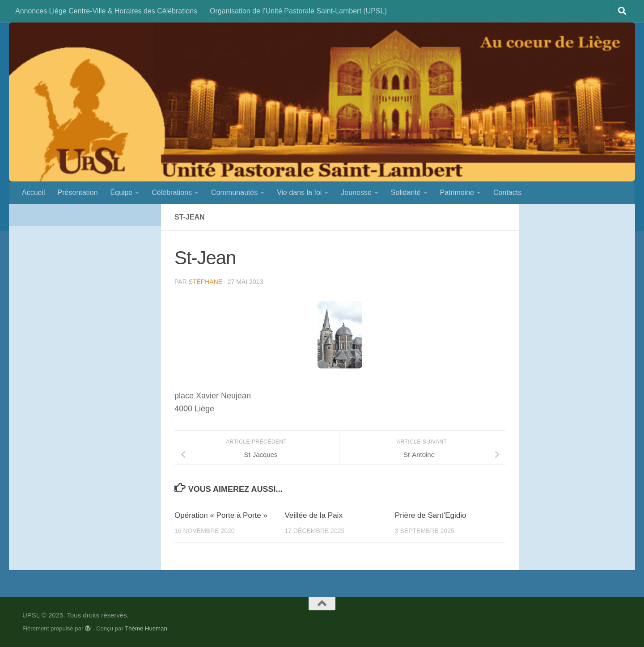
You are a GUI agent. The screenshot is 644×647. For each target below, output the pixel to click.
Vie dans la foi (299, 192)
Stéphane (205, 282)
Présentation (78, 192)
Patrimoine (457, 192)
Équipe (121, 192)
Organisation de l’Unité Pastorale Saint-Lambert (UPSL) (298, 11)
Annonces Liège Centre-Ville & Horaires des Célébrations (106, 11)
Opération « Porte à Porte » (221, 515)
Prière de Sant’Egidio (431, 515)
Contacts (507, 192)
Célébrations (172, 192)
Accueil (34, 192)
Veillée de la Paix (313, 515)
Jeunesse (356, 192)
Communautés (234, 192)
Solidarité (406, 192)
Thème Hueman (146, 628)
